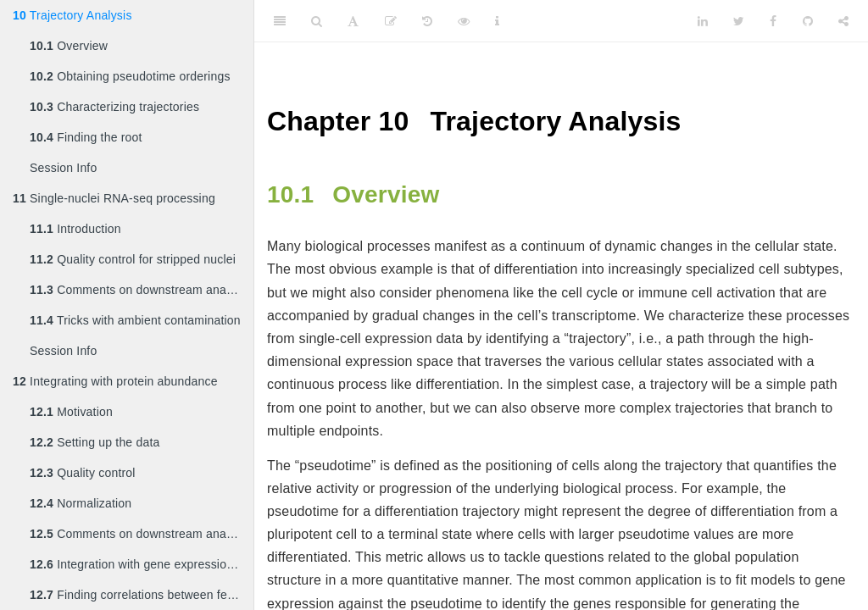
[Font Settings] (353, 21)
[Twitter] (739, 21)
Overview (69, 46)
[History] (427, 21)
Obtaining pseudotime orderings (130, 76)
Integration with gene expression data (142, 564)
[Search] (317, 21)
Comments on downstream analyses (142, 290)
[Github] (808, 21)
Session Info (63, 168)
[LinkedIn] (703, 21)
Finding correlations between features (142, 595)
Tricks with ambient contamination (135, 320)
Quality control (83, 473)
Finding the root (86, 137)
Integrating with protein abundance (115, 381)
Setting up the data (95, 442)
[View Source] (464, 21)
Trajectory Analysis (72, 15)
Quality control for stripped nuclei (133, 259)
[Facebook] (773, 21)
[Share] (843, 21)
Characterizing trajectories (114, 107)
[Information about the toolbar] (497, 21)
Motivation (71, 412)
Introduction (75, 229)
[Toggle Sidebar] (280, 21)
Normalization (81, 503)
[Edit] (391, 21)
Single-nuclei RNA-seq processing (114, 198)
